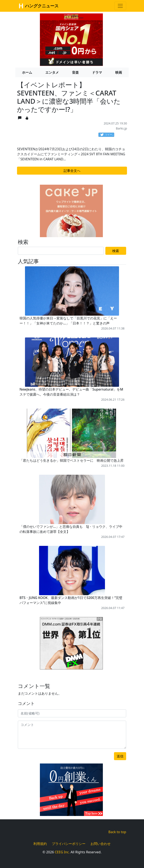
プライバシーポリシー (69, 844)
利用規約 (40, 844)
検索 (116, 251)
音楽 (75, 72)
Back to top (117, 832)
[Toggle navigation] (120, 6)
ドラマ (97, 72)
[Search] (61, 251)
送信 (120, 756)
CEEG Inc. (62, 852)
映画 (119, 72)
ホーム (27, 72)
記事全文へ (72, 171)
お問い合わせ (101, 844)
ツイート (107, 135)
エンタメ (52, 72)
